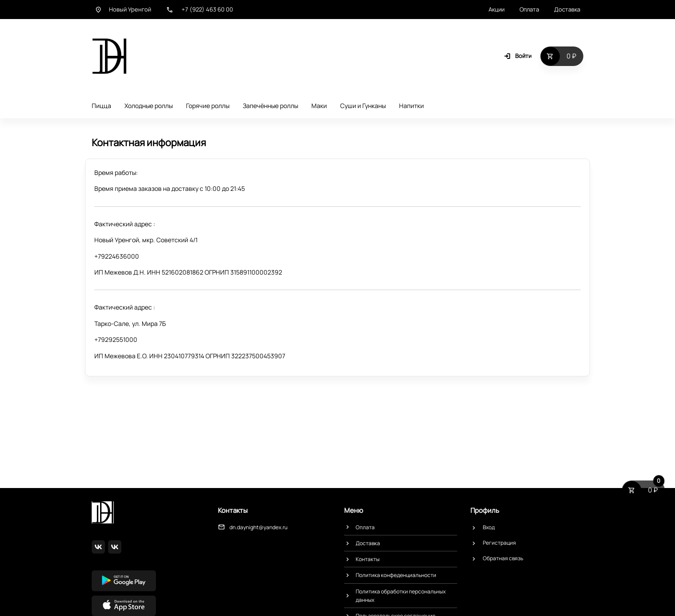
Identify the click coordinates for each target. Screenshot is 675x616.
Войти (518, 56)
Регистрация (499, 543)
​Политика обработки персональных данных (401, 596)
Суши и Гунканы (363, 106)
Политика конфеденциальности (396, 575)
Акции (497, 9)
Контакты (368, 559)
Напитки (411, 106)
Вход (489, 527)
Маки (319, 106)
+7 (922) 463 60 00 (200, 9)
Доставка (567, 9)
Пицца (101, 106)
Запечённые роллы (270, 106)
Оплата (529, 9)
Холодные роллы (149, 106)
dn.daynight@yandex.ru (258, 527)
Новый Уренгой (123, 9)
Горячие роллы (208, 106)
